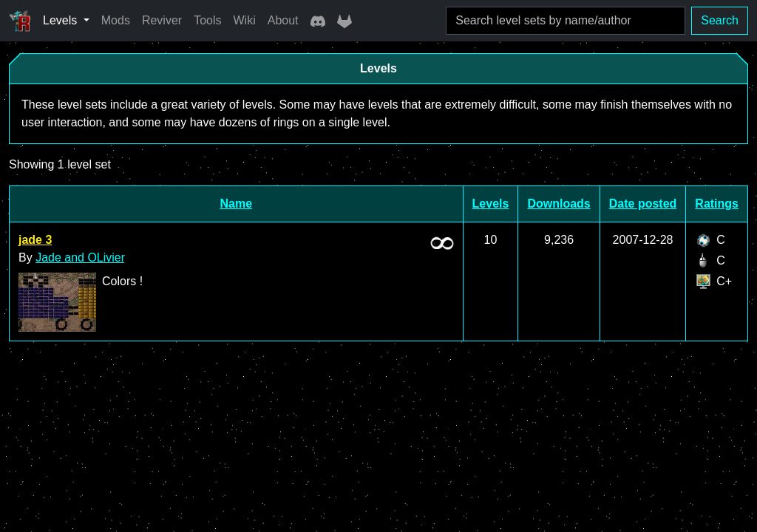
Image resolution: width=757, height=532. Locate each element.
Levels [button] (62, 20)
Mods (116, 20)
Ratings (717, 204)
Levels (491, 204)
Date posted (643, 204)
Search (720, 20)
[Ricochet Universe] (20, 21)
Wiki (245, 20)
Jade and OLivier (80, 258)
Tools (207, 20)
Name (237, 204)
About (283, 20)
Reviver (162, 20)
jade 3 (35, 240)
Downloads (559, 204)
